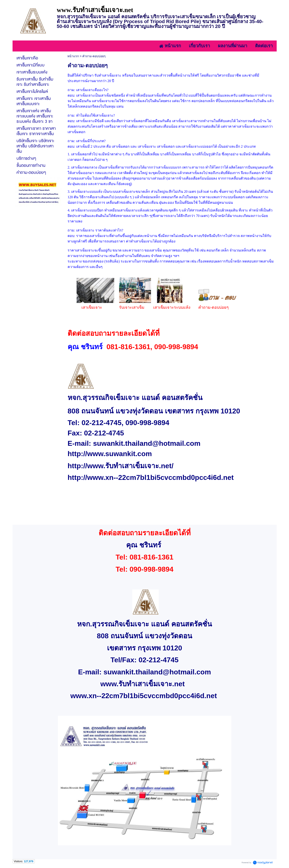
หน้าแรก (73, 56)
